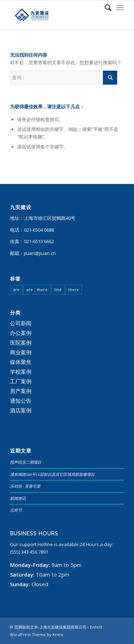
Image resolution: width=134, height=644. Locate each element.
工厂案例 (21, 381)
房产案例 (21, 391)
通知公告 (21, 401)
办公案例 (21, 333)
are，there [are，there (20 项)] (37, 290)
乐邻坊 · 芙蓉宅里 (25, 486)
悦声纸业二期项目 (26, 462)
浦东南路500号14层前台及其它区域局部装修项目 (52, 474)
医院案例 (21, 342)
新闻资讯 (18, 498)
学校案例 (21, 371)
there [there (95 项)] (74, 290)
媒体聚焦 (21, 362)
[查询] (105, 8)
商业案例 (21, 352)
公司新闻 (21, 323)
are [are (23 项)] (16, 290)
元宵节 (16, 510)
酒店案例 (21, 410)
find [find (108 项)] (58, 290)
